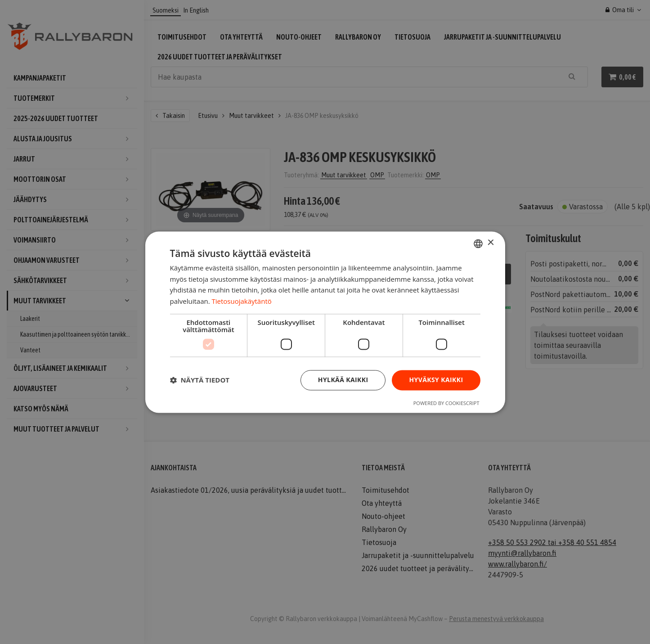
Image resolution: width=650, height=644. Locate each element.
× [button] (491, 243)
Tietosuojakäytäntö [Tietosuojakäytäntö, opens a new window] (242, 302)
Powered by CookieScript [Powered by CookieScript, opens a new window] (446, 403)
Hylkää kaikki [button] (343, 380)
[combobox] (478, 243)
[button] (200, 380)
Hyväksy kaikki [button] (436, 380)
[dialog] (325, 322)
